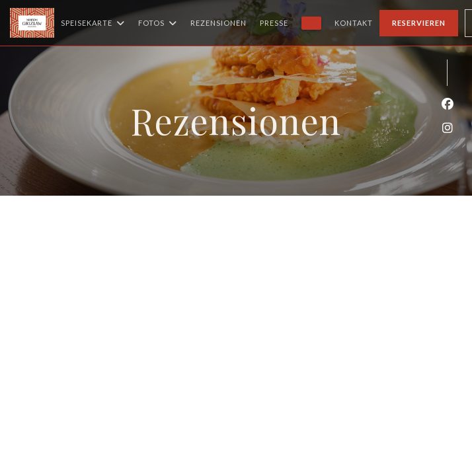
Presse (274, 23)
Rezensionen (218, 23)
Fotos (158, 23)
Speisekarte (93, 23)
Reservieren (419, 23)
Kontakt (354, 23)
